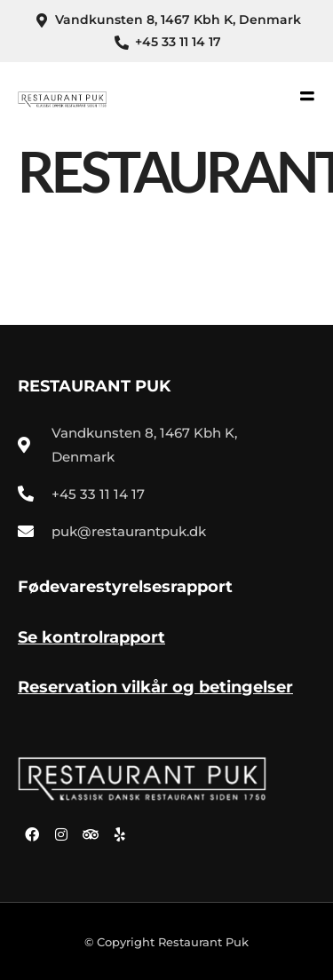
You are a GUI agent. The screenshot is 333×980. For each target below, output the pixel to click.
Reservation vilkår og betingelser (155, 687)
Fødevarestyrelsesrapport (125, 587)
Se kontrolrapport (91, 637)
